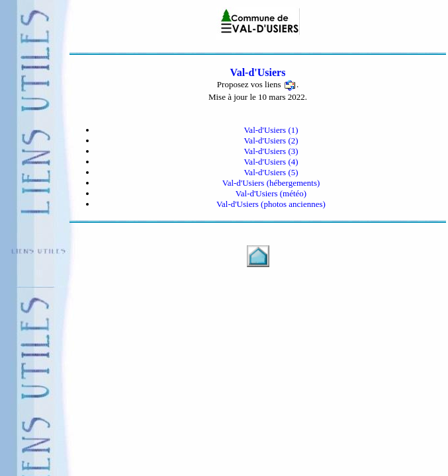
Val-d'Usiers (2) (271, 140)
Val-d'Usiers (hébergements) (271, 183)
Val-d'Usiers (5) (271, 172)
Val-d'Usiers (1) (271, 130)
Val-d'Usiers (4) (271, 162)
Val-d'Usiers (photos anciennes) (271, 204)
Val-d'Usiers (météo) (271, 193)
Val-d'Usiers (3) (271, 151)
